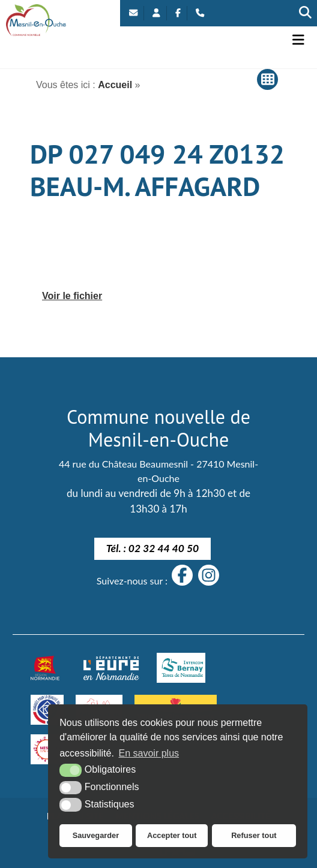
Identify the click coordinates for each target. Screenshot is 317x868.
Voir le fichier (72, 296)
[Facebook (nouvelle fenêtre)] (178, 13)
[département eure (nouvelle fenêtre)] (111, 668)
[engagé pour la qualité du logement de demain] (47, 710)
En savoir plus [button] (149, 753)
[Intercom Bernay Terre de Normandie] (181, 668)
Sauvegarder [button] (96, 835)
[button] (298, 40)
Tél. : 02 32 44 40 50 (153, 548)
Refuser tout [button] (254, 835)
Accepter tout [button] (172, 835)
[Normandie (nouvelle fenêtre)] (45, 668)
